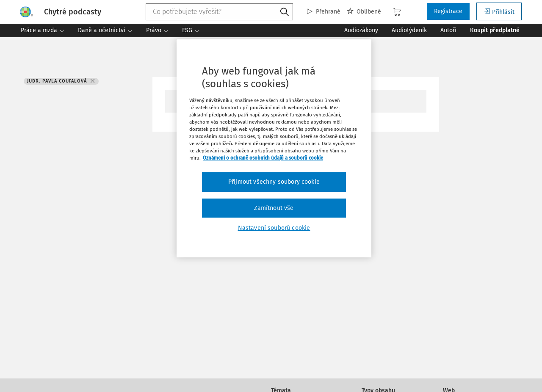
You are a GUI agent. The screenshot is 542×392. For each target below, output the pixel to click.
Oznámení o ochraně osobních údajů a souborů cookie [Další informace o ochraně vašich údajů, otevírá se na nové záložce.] (263, 158)
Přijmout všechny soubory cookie (274, 182)
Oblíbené (364, 12)
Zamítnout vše (274, 208)
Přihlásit (499, 12)
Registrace (448, 11)
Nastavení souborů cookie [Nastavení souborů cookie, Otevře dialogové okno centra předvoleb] (274, 228)
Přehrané (324, 12)
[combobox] (220, 12)
